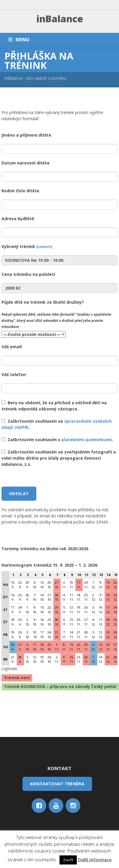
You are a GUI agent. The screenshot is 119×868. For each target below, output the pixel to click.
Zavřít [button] (68, 860)
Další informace (95, 859)
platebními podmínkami (87, 440)
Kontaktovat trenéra (57, 784)
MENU (23, 40)
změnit (44, 247)
